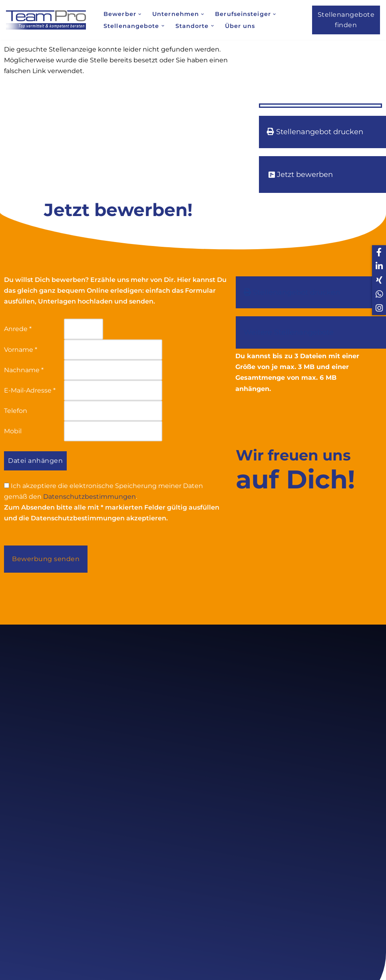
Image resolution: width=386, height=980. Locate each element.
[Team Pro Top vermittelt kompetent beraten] (48, 20)
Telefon (16, 411)
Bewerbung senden (46, 559)
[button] (140, 14)
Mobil (13, 431)
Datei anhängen (35, 461)
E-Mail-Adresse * (30, 390)
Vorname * (21, 350)
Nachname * (24, 370)
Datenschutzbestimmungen (90, 497)
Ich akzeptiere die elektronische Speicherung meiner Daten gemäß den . (103, 491)
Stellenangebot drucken (315, 132)
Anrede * (18, 329)
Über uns (240, 26)
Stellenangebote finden (346, 20)
